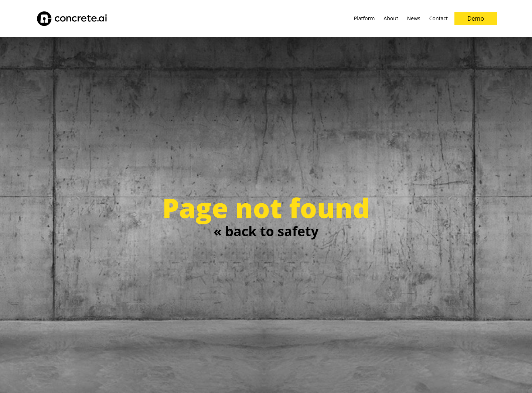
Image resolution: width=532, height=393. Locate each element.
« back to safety (266, 231)
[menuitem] (364, 18)
